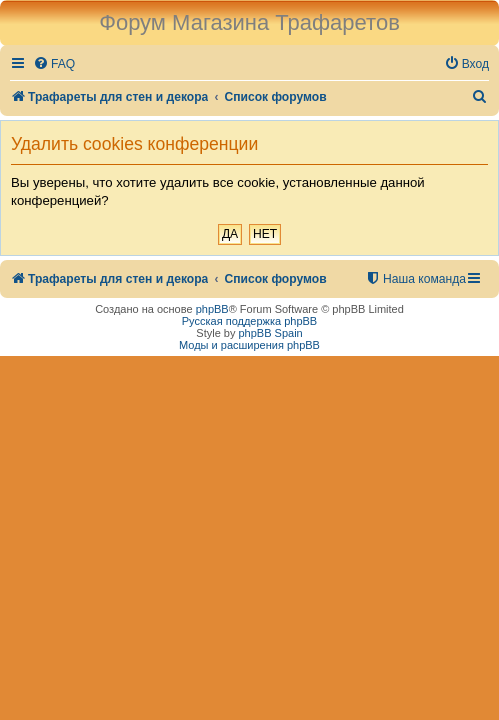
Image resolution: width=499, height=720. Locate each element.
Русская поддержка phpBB (249, 321)
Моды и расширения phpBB (249, 345)
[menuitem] (54, 64)
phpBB (212, 309)
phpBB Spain (270, 333)
